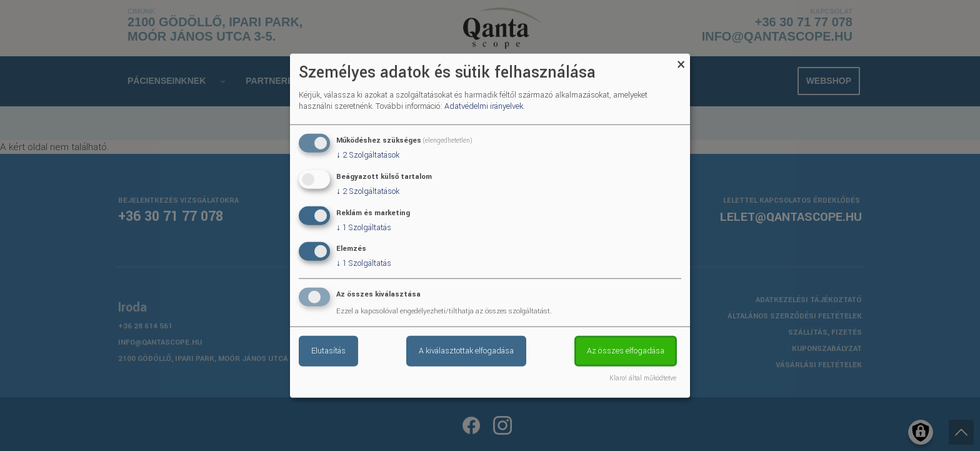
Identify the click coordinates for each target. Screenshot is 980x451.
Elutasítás (328, 351)
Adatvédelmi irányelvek (484, 106)
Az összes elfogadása (626, 351)
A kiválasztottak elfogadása (466, 351)
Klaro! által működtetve (643, 378)
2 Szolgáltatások (368, 155)
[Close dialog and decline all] (681, 61)
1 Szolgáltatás (364, 227)
